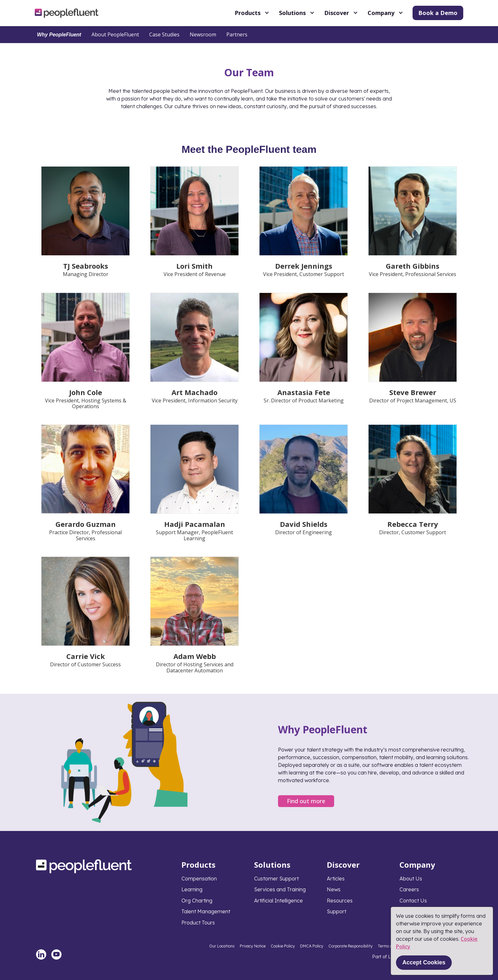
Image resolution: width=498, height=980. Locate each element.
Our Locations (222, 946)
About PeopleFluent (115, 34)
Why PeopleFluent (59, 35)
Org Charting (197, 901)
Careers (409, 889)
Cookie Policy (283, 946)
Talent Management (206, 911)
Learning (192, 889)
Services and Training (280, 889)
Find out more (306, 801)
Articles (336, 879)
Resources (340, 901)
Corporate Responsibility (351, 946)
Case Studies (164, 34)
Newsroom (203, 34)
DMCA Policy (312, 946)
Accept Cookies (424, 962)
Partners (237, 34)
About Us (411, 879)
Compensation (199, 879)
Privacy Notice (253, 946)
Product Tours (198, 923)
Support (337, 911)
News (334, 889)
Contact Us (413, 901)
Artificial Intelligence (278, 901)
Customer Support (276, 879)
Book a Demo (438, 13)
